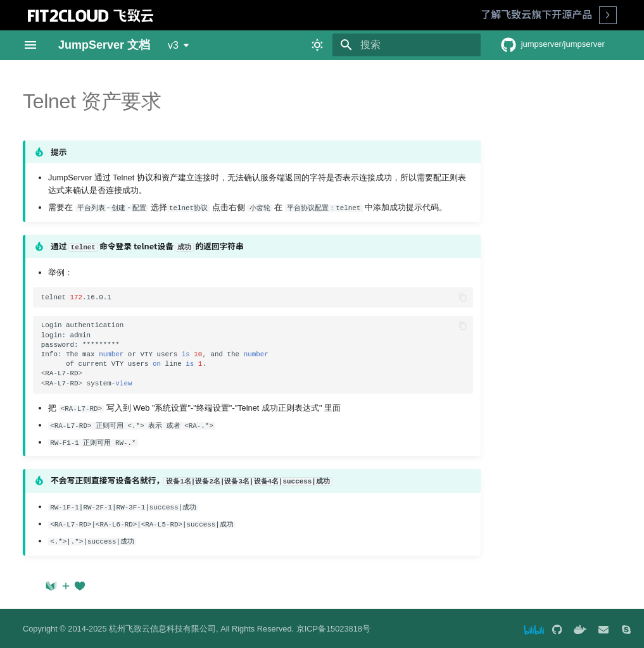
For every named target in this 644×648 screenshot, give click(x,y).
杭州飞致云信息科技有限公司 (162, 627)
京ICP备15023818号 (333, 627)
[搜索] (407, 45)
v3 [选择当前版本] (173, 45)
